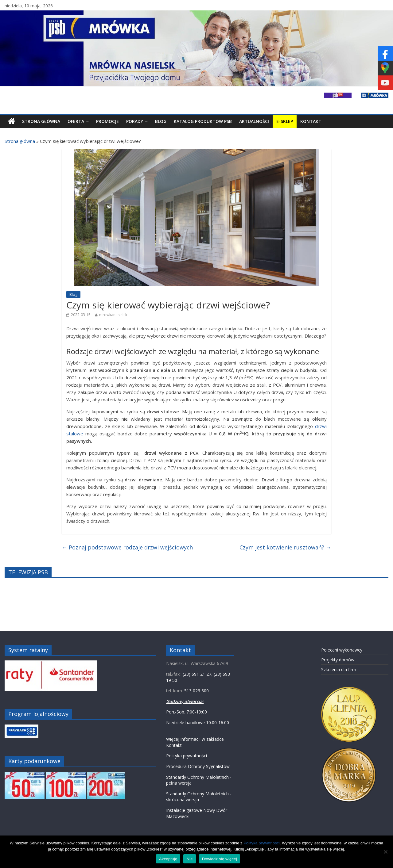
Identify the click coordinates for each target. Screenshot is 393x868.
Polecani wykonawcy (342, 650)
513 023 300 (196, 691)
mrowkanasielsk (113, 315)
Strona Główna (41, 121)
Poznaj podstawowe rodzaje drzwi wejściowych (127, 547)
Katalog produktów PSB (203, 121)
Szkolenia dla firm (339, 669)
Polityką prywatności (262, 843)
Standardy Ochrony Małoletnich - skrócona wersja (199, 797)
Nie (189, 859)
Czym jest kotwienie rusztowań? (285, 547)
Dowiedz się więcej (220, 859)
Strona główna (20, 141)
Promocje (107, 121)
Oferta (76, 121)
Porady (135, 121)
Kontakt (311, 121)
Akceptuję (168, 859)
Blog (161, 121)
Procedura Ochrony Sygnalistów (198, 766)
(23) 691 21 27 (197, 674)
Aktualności (254, 121)
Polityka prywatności (187, 756)
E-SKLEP (285, 121)
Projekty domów (338, 660)
